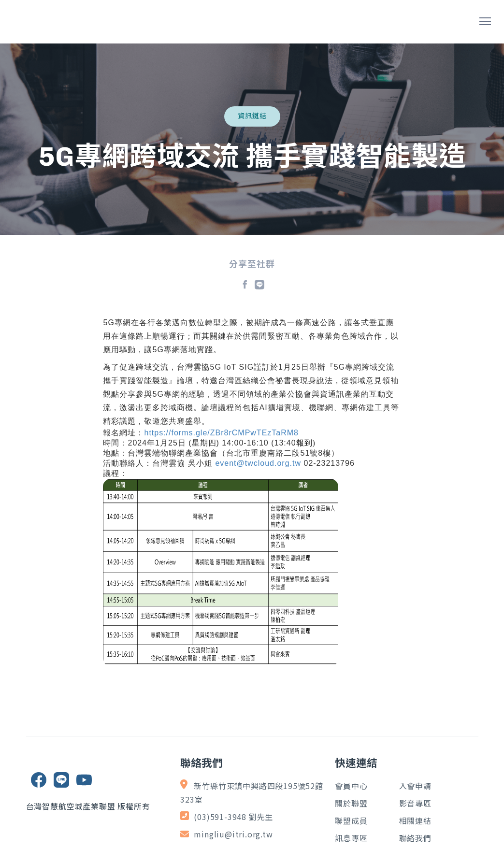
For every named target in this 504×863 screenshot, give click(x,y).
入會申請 (415, 786)
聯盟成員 (351, 820)
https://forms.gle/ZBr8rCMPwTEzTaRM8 (221, 433)
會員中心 (351, 786)
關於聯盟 (351, 803)
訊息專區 (351, 838)
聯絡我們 (415, 838)
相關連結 (415, 820)
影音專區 (415, 803)
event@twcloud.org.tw (258, 463)
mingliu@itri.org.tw (233, 834)
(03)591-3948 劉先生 (233, 817)
